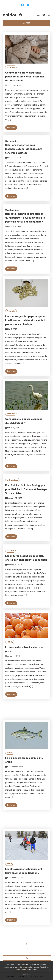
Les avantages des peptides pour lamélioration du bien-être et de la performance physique (26, 329)
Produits (11, 67)
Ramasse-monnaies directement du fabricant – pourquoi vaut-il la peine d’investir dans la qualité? (25, 218)
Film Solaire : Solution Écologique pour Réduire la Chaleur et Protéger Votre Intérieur (26, 497)
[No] (50, 971)
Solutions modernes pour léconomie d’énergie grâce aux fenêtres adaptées (23, 149)
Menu (27, 23)
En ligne (10, 558)
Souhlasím (26, 974)
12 (27, 958)
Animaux (11, 422)
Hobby (10, 650)
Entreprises (12, 488)
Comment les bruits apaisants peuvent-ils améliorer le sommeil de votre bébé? (25, 77)
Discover (11, 127)
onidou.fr (13, 15)
